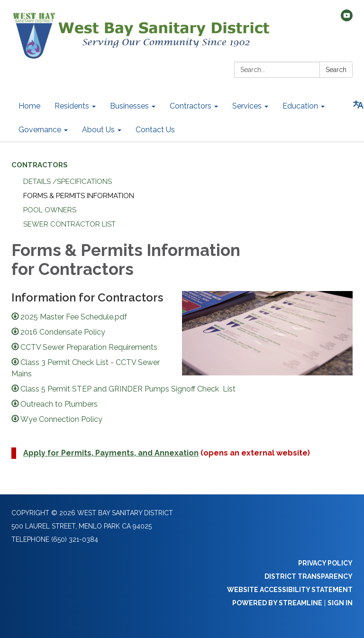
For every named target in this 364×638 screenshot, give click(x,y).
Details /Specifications (68, 182)
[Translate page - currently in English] (358, 105)
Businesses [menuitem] (129, 106)
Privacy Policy (325, 563)
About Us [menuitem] (98, 130)
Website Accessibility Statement (290, 590)
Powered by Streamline (277, 603)
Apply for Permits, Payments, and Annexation (111, 453)
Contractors (40, 165)
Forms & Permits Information (79, 196)
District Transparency (309, 576)
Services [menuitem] (247, 106)
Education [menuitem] (300, 106)
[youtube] (347, 19)
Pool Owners (50, 210)
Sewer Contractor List (69, 224)
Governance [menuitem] (40, 130)
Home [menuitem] (29, 106)
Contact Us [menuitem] (155, 130)
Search (336, 70)
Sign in (340, 603)
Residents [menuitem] (72, 106)
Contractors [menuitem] (191, 106)
